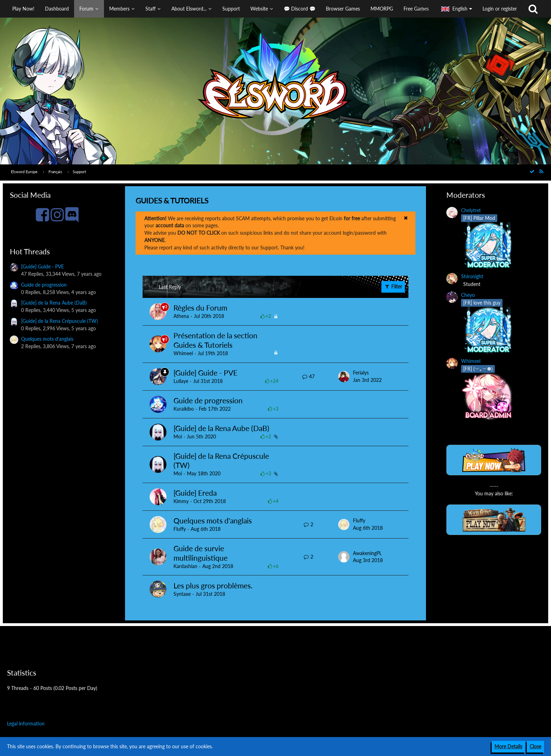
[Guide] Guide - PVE (42, 266)
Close (535, 746)
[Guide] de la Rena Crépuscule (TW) (60, 321)
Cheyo (468, 295)
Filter (393, 286)
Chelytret (471, 210)
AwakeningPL (367, 553)
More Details (508, 746)
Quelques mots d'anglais (47, 339)
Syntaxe (182, 594)
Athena (181, 316)
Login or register (500, 9)
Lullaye (181, 381)
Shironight (472, 276)
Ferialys (361, 373)
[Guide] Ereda (195, 493)
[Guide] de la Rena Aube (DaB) (54, 303)
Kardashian (185, 566)
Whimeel (183, 353)
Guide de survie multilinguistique (201, 553)
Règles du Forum (200, 308)
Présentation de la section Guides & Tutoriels (215, 340)
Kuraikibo (184, 409)
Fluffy (180, 529)
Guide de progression (44, 285)
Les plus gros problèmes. (213, 585)
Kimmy (181, 501)
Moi (178, 436)
